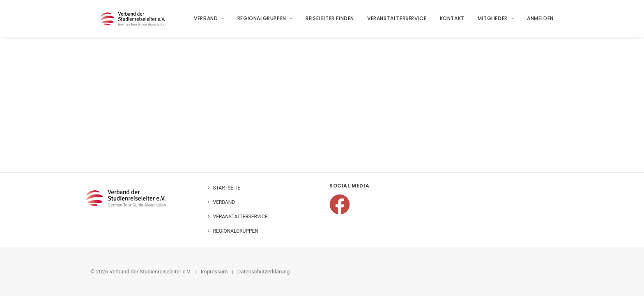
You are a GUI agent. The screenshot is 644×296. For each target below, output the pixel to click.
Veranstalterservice (397, 21)
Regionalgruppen (265, 21)
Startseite (227, 188)
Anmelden (541, 21)
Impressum (214, 272)
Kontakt (452, 21)
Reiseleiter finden (330, 21)
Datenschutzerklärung (264, 272)
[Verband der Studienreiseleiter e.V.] (135, 21)
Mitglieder (496, 21)
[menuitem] (212, 21)
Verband (209, 21)
